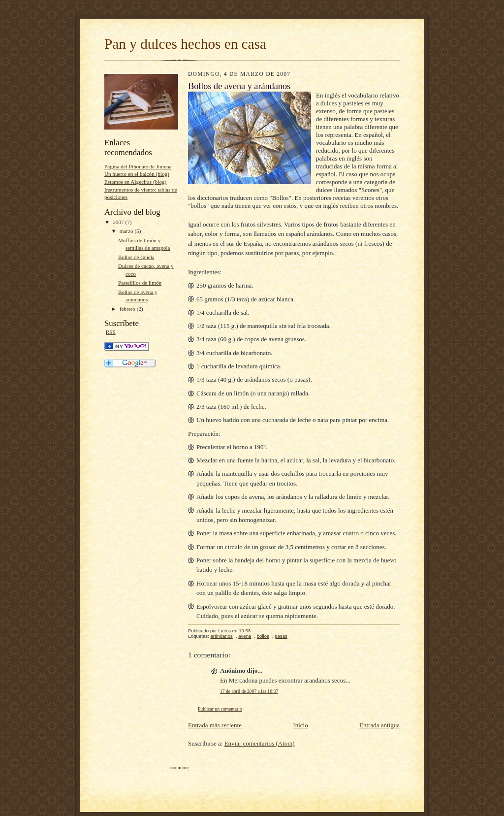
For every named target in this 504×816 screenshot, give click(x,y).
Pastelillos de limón (140, 283)
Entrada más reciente (215, 725)
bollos (263, 636)
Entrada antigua (379, 725)
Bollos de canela (136, 257)
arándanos (221, 636)
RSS (111, 332)
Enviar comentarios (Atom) (260, 743)
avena (245, 636)
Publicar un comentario (220, 709)
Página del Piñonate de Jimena (138, 166)
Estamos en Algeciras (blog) (135, 182)
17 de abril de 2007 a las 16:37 (249, 691)
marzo (127, 231)
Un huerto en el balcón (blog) (137, 174)
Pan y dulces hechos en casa (185, 44)
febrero (128, 309)
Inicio (300, 725)
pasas (281, 636)
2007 (119, 222)
